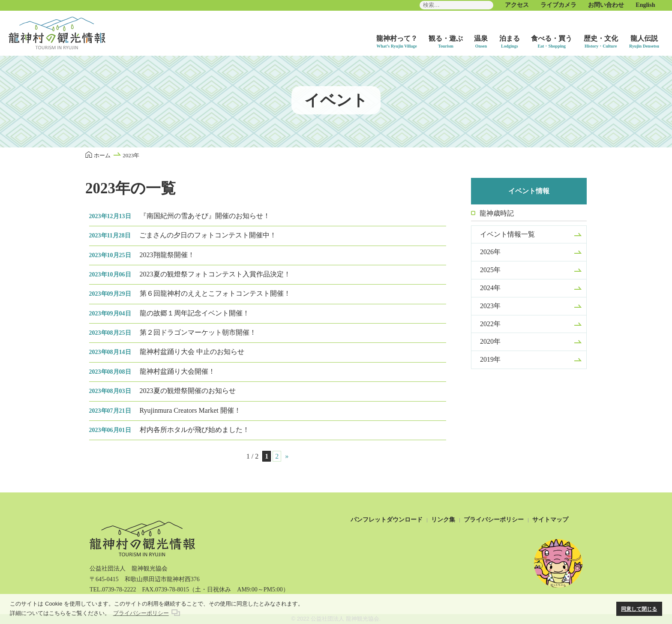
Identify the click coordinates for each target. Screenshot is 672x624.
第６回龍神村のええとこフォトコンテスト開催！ (190, 293)
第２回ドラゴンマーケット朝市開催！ (173, 332)
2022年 (490, 324)
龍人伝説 (644, 38)
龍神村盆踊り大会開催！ (152, 371)
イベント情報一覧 (507, 234)
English (645, 5)
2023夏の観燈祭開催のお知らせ (162, 391)
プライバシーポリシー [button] (141, 613)
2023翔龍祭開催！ (142, 255)
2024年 (490, 288)
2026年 (490, 252)
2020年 (490, 341)
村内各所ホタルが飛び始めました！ (169, 430)
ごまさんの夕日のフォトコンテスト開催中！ (183, 235)
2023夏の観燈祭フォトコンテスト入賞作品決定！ (190, 274)
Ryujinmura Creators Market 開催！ (165, 410)
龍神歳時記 (497, 213)
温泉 (481, 38)
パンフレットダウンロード (387, 520)
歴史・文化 (601, 38)
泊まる (510, 38)
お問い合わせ (606, 5)
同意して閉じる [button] (639, 609)
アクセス (517, 5)
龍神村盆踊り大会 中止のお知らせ (167, 352)
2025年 (490, 270)
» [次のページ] (287, 456)
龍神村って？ (397, 38)
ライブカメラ (558, 5)
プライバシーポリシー (494, 520)
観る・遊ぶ (446, 38)
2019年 (490, 359)
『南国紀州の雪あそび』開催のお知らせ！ (180, 216)
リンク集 (443, 520)
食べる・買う (552, 38)
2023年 (490, 306)
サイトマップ (550, 520)
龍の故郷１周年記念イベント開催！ (169, 313)
